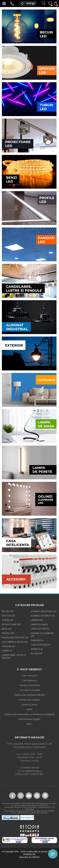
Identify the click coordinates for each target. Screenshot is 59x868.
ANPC (29, 724)
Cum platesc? (29, 680)
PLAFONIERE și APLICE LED (15, 642)
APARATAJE (37, 649)
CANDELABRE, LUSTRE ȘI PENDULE (14, 656)
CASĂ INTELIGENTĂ (41, 645)
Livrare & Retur (29, 705)
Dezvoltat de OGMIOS (29, 857)
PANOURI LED (9, 646)
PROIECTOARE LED (11, 624)
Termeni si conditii (30, 690)
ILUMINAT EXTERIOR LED (43, 616)
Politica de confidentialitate (29, 695)
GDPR (29, 709)
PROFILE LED (8, 633)
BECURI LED (8, 611)
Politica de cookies (29, 700)
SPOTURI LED (8, 616)
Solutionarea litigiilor (29, 719)
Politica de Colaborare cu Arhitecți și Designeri (30, 714)
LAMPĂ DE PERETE (40, 629)
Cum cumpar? (29, 676)
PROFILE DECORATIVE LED (15, 638)
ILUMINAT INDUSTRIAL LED (44, 611)
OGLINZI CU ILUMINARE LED (42, 635)
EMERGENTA (37, 640)
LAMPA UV (7, 651)
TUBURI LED (8, 620)
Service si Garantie (30, 685)
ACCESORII (37, 653)
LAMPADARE (37, 620)
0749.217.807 (22, 774)
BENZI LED (7, 629)
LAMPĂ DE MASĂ (39, 624)
